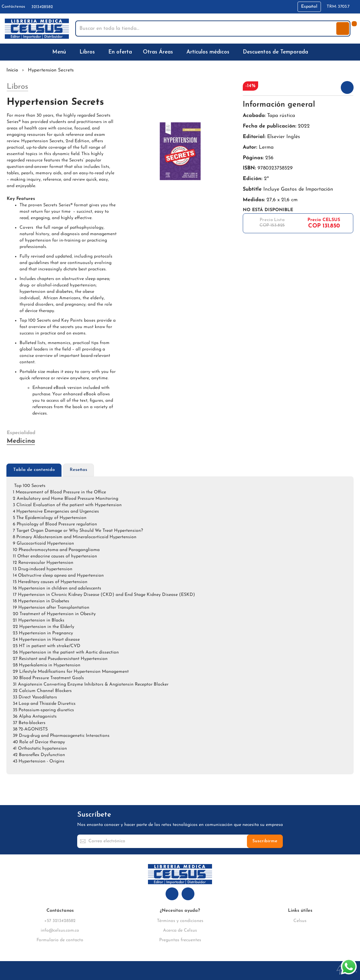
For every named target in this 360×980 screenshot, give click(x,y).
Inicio (12, 70)
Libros (17, 87)
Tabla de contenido (34, 470)
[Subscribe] (265, 841)
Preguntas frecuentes (180, 940)
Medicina (21, 441)
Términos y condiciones (180, 921)
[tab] (34, 470)
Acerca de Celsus (180, 931)
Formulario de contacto (60, 940)
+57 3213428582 (60, 921)
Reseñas (78, 470)
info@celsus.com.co (60, 931)
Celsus (300, 921)
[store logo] (37, 29)
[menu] (180, 52)
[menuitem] (60, 52)
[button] (309, 7)
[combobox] (206, 29)
